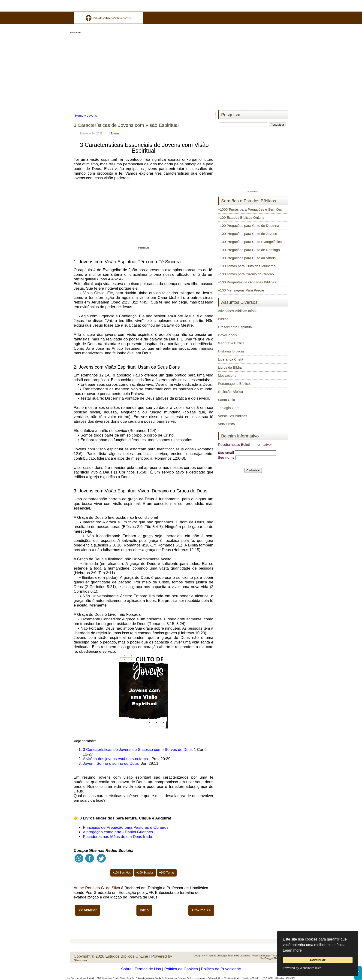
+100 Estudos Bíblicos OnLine (241, 217)
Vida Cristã (226, 424)
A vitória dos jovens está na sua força (115, 759)
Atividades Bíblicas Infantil (238, 311)
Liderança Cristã (231, 359)
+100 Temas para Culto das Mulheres (247, 266)
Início (144, 910)
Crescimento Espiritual (235, 327)
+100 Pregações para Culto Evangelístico (250, 242)
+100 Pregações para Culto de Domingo (249, 250)
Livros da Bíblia (230, 367)
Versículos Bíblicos (232, 416)
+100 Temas (167, 873)
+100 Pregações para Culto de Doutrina (249, 226)
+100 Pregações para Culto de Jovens (247, 234)
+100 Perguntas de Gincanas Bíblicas (247, 282)
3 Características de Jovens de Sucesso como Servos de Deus (138, 750)
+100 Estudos (145, 873)
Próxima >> (201, 910)
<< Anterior (87, 910)
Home (80, 116)
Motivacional (228, 375)
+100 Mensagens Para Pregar (241, 290)
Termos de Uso (148, 969)
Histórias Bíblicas (231, 351)
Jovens (92, 116)
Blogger (80, 961)
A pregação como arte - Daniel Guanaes (118, 832)
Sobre (126, 969)
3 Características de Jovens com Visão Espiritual (126, 125)
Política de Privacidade (221, 969)
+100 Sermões (122, 873)
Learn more (292, 950)
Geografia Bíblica (231, 343)
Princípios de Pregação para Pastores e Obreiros (126, 827)
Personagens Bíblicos (235, 384)
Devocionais (227, 335)
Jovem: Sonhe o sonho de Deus (111, 763)
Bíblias (223, 319)
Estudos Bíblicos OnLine (127, 956)
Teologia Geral (229, 408)
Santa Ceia (226, 400)
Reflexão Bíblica (230, 392)
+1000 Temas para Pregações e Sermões (250, 209)
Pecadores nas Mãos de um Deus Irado (118, 837)
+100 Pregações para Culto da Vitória (247, 258)
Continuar (318, 960)
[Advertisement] (181, 71)
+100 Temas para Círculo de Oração (246, 274)
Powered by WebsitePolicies (302, 968)
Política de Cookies (181, 969)
